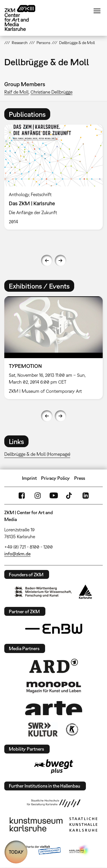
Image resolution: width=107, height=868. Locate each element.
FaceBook (22, 496)
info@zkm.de (17, 554)
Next (60, 261)
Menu (97, 11)
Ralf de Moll (16, 92)
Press (80, 478)
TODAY (16, 852)
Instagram (38, 496)
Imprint (29, 478)
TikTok (70, 496)
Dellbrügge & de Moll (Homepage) (37, 454)
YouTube (54, 496)
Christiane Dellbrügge (52, 92)
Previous (47, 261)
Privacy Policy (55, 478)
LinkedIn (86, 496)
